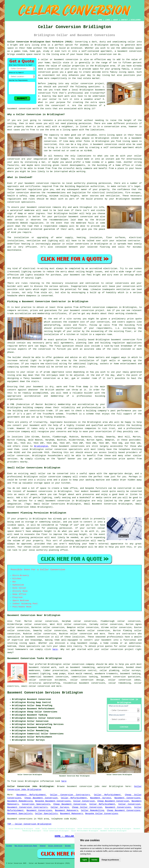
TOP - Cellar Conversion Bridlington (29, 824)
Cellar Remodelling (93, 810)
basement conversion (38, 637)
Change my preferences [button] (110, 860)
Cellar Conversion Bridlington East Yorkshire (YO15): (40, 42)
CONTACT (124, 20)
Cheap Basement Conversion (41, 798)
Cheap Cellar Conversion (87, 807)
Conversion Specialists (36, 804)
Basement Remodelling (20, 801)
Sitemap (9, 846)
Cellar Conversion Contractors (70, 795)
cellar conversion (18, 456)
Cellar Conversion (84, 801)
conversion (110, 459)
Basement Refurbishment (31, 795)
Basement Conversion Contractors (27, 807)
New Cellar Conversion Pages (26, 846)
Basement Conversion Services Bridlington (45, 693)
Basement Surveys (101, 798)
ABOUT (116, 20)
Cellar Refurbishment (107, 795)
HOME (100, 20)
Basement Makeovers (67, 810)
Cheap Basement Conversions (124, 810)
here (55, 649)
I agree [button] (84, 860)
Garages (68, 846)
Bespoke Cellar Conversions (102, 814)
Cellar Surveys (60, 807)
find (18, 621)
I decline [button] (94, 860)
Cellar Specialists (46, 814)
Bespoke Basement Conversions (53, 801)
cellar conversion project (117, 649)
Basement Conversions (127, 798)
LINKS (108, 20)
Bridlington (41, 446)
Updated (43, 846)
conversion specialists (69, 449)
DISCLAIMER (136, 20)
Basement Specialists (20, 814)
